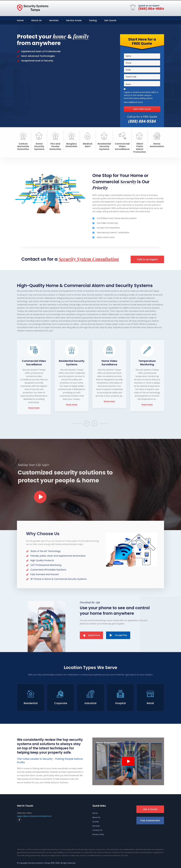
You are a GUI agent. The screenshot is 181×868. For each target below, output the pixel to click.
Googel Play (118, 635)
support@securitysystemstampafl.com (34, 816)
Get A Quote (150, 809)
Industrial (90, 703)
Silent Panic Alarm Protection (140, 148)
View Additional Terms (133, 103)
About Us (36, 20)
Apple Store (92, 635)
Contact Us (97, 830)
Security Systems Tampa (39, 863)
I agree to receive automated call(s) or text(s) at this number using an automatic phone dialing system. (141, 96)
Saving (93, 20)
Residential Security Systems (104, 146)
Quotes (96, 822)
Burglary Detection (71, 145)
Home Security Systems (39, 146)
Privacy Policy (98, 834)
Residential (31, 703)
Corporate (61, 703)
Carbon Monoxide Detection (23, 146)
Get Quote (110, 20)
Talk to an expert (147, 259)
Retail (150, 703)
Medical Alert (88, 145)
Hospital (120, 703)
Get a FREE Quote (142, 110)
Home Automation (157, 145)
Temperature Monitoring (147, 363)
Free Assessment (150, 820)
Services (54, 20)
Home (20, 20)
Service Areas (74, 20)
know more (34, 408)
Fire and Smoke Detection (55, 146)
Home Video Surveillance (109, 363)
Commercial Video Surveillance (122, 146)
